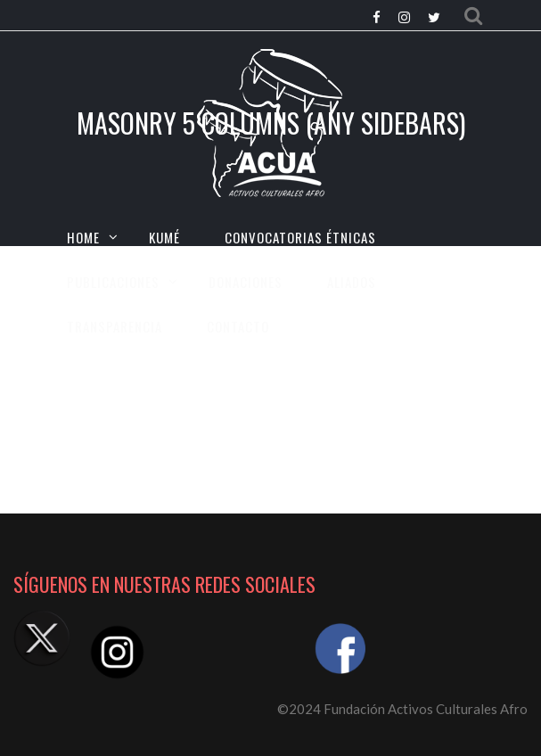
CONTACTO (238, 326)
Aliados (352, 282)
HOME (83, 237)
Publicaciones (113, 282)
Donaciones (246, 282)
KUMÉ (164, 237)
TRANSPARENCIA (115, 326)
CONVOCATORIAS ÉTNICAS (300, 237)
